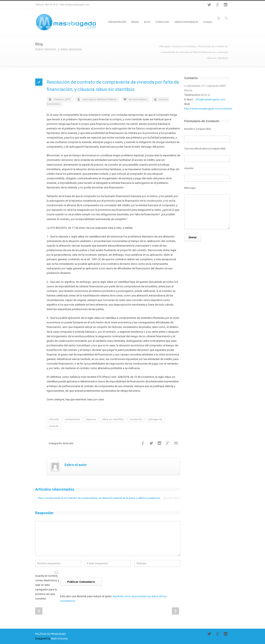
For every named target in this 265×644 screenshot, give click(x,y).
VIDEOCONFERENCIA (186, 22)
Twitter (209, 5)
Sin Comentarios (138, 99)
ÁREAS (135, 22)
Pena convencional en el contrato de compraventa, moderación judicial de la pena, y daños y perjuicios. (109, 498)
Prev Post (39, 611)
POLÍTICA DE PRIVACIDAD (51, 634)
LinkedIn (226, 5)
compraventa (72, 419)
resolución (136, 419)
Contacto (208, 22)
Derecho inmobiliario (184, 46)
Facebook (143, 443)
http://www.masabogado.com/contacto (208, 109)
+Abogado (164, 46)
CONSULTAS (162, 22)
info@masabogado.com (210, 99)
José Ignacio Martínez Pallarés (99, 99)
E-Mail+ (176, 443)
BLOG (147, 22)
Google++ (168, 443)
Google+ (217, 5)
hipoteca (91, 419)
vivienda (54, 426)
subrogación (155, 419)
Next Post (175, 611)
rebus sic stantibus (113, 419)
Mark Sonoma (59, 639)
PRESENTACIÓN (117, 22)
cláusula (54, 419)
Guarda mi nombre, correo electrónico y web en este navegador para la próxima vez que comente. (47, 587)
